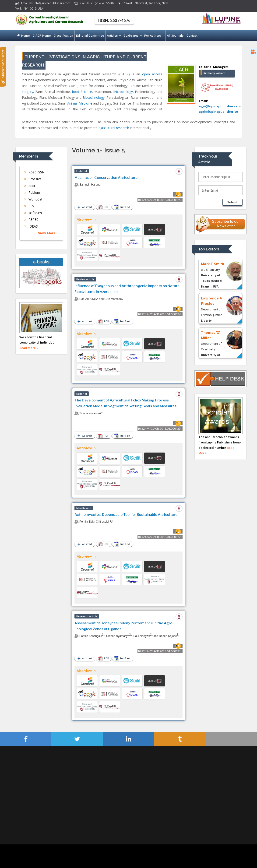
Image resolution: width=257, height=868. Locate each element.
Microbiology (123, 92)
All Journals (175, 36)
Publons (32, 192)
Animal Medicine (80, 103)
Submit (232, 202)
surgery (28, 92)
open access (152, 74)
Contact (192, 36)
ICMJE (31, 206)
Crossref (33, 179)
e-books (41, 262)
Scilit (30, 186)
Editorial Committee (90, 36)
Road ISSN (34, 172)
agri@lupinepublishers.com (221, 106)
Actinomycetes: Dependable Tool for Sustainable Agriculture (126, 515)
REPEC (31, 220)
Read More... (29, 348)
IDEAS (31, 226)
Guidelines (132, 36)
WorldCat (33, 199)
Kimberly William (214, 73)
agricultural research (114, 128)
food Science (82, 92)
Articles (114, 36)
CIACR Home (42, 36)
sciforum (33, 213)
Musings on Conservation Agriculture (106, 178)
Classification (63, 36)
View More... (48, 233)
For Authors (154, 36)
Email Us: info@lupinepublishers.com (43, 3)
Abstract (84, 207)
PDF (104, 207)
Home (23, 36)
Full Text (124, 207)
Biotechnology (94, 97)
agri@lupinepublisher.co (218, 112)
